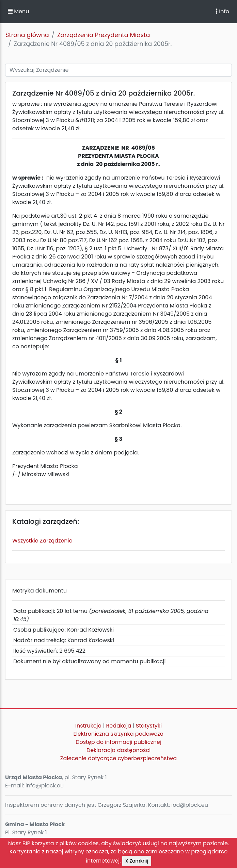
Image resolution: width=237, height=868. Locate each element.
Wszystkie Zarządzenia (42, 541)
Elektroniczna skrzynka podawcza (119, 734)
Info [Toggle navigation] (222, 11)
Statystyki (149, 726)
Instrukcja (88, 726)
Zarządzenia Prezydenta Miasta (104, 35)
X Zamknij (137, 861)
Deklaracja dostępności (118, 750)
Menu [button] (18, 11)
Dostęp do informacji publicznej (118, 742)
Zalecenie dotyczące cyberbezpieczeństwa (118, 758)
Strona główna (27, 35)
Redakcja (119, 726)
